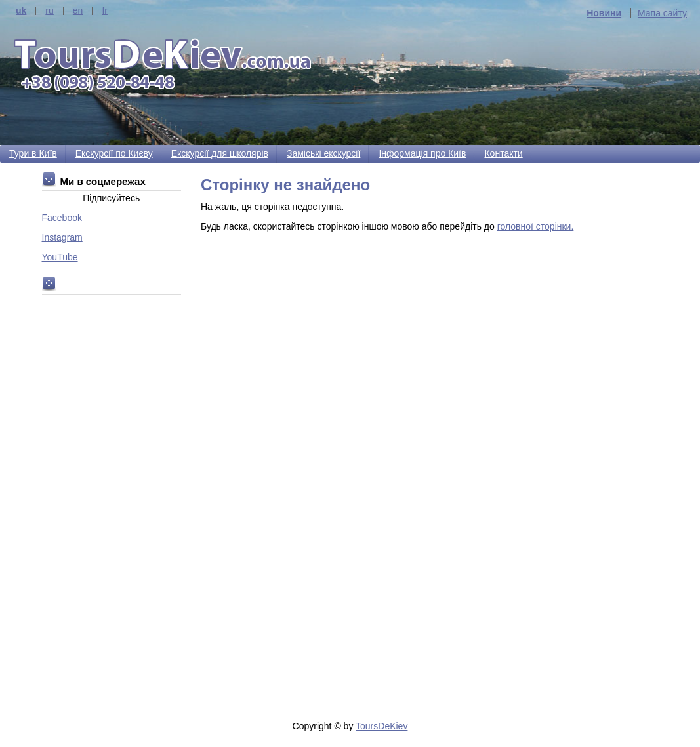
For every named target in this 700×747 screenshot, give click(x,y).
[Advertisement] (430, 462)
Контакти (503, 153)
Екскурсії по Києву (114, 153)
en (78, 11)
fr (105, 11)
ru (49, 11)
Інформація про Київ (422, 153)
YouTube (60, 257)
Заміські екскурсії (323, 153)
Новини (604, 13)
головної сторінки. (536, 226)
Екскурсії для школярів (220, 153)
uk (21, 11)
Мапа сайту (662, 13)
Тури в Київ (33, 153)
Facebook (62, 218)
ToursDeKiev (381, 726)
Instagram (62, 237)
